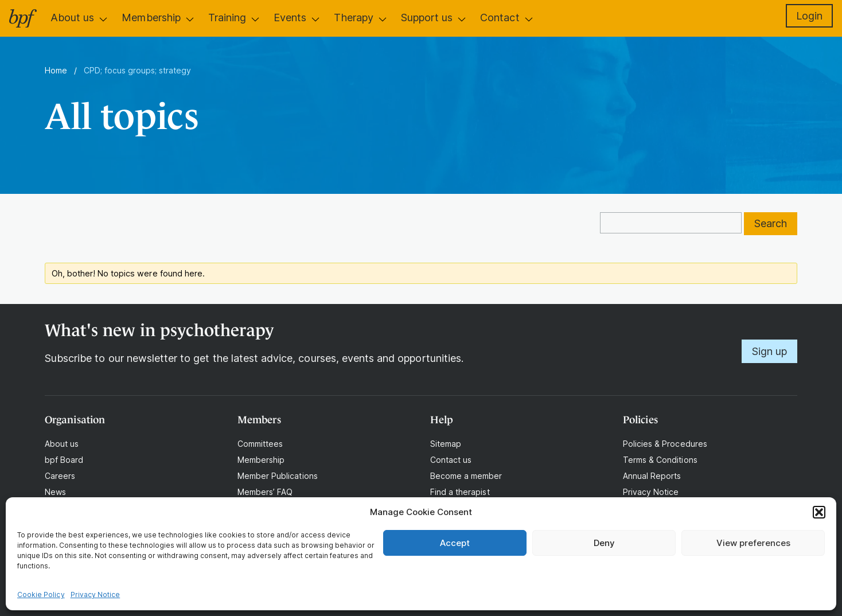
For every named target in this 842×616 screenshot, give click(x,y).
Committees (260, 444)
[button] (819, 512)
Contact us (451, 460)
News (55, 492)
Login (809, 16)
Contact (500, 17)
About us (72, 17)
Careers (60, 476)
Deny (604, 543)
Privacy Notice (95, 594)
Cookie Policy (41, 594)
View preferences (753, 543)
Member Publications (278, 476)
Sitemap (446, 444)
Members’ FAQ (265, 492)
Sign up (769, 351)
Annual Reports (652, 476)
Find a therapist (460, 492)
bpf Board (64, 460)
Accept (455, 543)
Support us (427, 17)
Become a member (466, 476)
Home (56, 70)
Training (227, 17)
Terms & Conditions (660, 460)
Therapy (353, 17)
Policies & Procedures (665, 444)
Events (290, 17)
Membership (151, 17)
